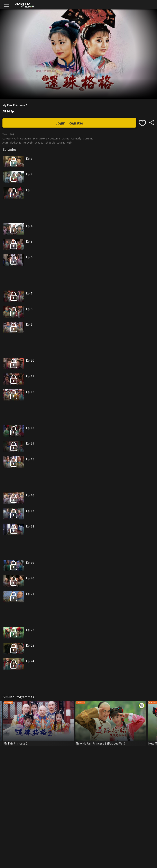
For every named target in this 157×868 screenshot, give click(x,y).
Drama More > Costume (46, 138)
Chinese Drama (23, 138)
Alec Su (39, 142)
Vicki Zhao (16, 142)
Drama (66, 138)
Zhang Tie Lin (65, 142)
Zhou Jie (50, 142)
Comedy (76, 138)
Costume (88, 138)
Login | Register (69, 123)
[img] (24, 5)
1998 (11, 134)
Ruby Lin (28, 142)
